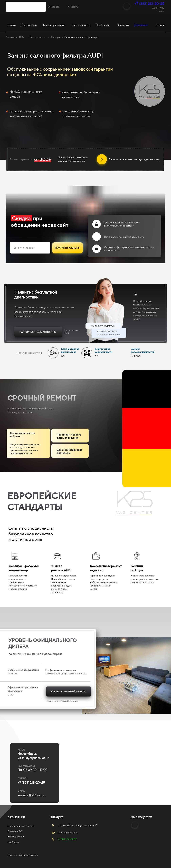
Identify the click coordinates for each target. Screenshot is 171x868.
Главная (10, 37)
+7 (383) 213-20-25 (150, 3)
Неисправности (37, 37)
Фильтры (55, 37)
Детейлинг (141, 25)
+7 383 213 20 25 (67, 839)
